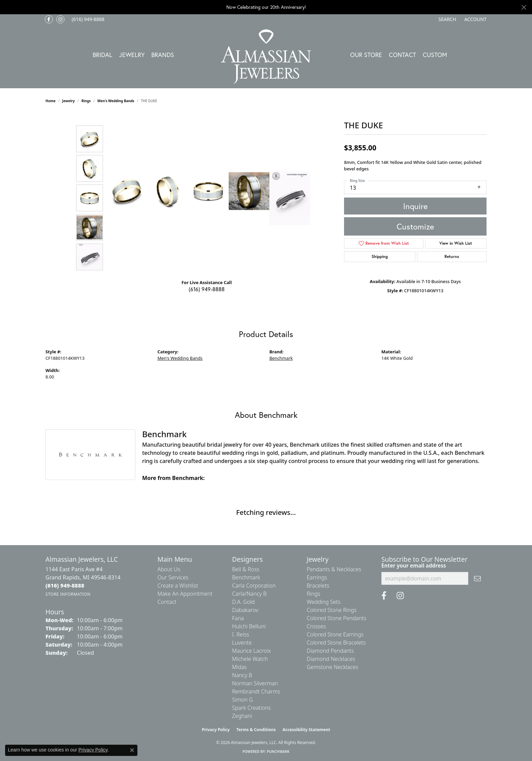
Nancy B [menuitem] (242, 675)
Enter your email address (414, 565)
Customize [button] (415, 226)
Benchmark (281, 358)
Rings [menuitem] (313, 594)
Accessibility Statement (306, 730)
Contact (402, 55)
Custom (435, 55)
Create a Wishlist (178, 586)
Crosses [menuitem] (316, 626)
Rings (86, 101)
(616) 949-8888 (207, 289)
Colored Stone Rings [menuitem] (332, 610)
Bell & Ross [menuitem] (246, 569)
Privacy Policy (216, 730)
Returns (452, 256)
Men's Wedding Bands (116, 101)
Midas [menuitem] (239, 667)
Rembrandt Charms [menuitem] (256, 691)
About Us (169, 569)
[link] (87, 19)
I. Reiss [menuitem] (241, 634)
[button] (446, 19)
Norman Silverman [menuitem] (255, 683)
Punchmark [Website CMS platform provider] (278, 751)
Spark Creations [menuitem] (251, 708)
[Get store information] (68, 594)
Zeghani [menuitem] (242, 716)
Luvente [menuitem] (242, 643)
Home (51, 101)
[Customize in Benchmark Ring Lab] (290, 198)
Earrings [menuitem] (317, 577)
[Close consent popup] (132, 750)
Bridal (102, 55)
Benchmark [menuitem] (246, 577)
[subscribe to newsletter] (477, 578)
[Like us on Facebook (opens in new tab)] (49, 19)
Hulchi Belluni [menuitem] (249, 626)
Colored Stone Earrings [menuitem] (335, 634)
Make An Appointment (185, 594)
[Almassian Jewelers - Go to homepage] (266, 57)
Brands (163, 55)
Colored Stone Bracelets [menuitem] (336, 643)
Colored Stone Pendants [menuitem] (337, 618)
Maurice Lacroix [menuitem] (251, 651)
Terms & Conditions (256, 730)
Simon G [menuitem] (242, 700)
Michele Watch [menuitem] (250, 659)
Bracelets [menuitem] (318, 586)
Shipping (380, 256)
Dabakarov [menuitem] (245, 610)
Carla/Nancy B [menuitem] (249, 594)
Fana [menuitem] (238, 618)
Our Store (366, 55)
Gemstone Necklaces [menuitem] (332, 667)
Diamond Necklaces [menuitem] (331, 659)
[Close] (524, 7)
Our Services (173, 577)
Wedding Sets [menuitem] (324, 602)
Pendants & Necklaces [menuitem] (334, 569)
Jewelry (132, 55)
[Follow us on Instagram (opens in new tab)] (60, 19)
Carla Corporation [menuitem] (254, 586)
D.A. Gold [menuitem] (243, 602)
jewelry (68, 101)
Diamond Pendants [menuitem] (330, 651)
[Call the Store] (65, 586)
